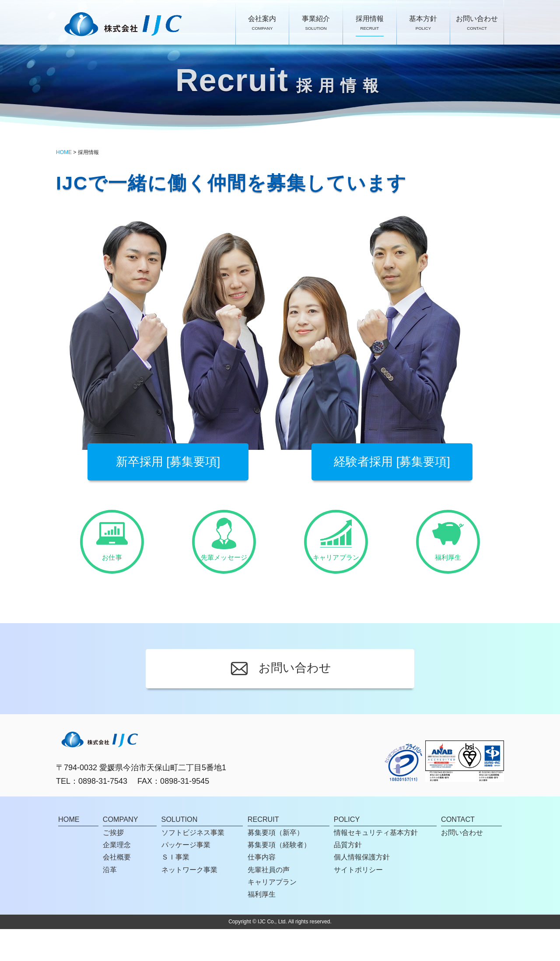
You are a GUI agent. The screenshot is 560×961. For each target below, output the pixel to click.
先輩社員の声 (269, 901)
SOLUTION (180, 852)
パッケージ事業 (186, 877)
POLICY (347, 852)
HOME (64, 152)
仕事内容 (262, 889)
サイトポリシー (358, 901)
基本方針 (423, 24)
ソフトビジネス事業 (193, 864)
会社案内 (262, 24)
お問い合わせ (477, 24)
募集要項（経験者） (279, 877)
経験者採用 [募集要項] (392, 462)
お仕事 (112, 552)
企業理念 (117, 877)
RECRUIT (263, 852)
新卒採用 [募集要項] (168, 462)
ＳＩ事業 (175, 889)
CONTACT (458, 852)
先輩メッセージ (224, 552)
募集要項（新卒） (276, 864)
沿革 (110, 901)
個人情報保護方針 (362, 889)
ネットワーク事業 (189, 901)
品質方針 (348, 877)
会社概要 (117, 889)
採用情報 (370, 24)
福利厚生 (448, 552)
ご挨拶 (113, 864)
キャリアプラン (336, 552)
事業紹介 (316, 24)
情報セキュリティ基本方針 (376, 864)
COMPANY (121, 852)
